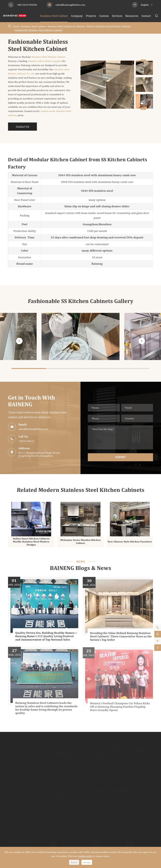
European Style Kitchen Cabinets (28, 778)
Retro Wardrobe (65, 786)
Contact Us (23, 127)
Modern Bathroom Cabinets (108, 763)
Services (117, 16)
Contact (146, 16)
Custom (104, 16)
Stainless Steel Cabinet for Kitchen (66, 26)
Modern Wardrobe (67, 763)
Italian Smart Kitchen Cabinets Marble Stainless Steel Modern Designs (31, 544)
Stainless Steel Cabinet (54, 16)
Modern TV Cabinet (67, 811)
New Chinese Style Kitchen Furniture (130, 544)
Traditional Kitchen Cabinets (26, 784)
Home (16, 26)
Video (140, 786)
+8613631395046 (27, 5)
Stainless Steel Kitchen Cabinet (48, 57)
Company (77, 16)
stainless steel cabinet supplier (45, 61)
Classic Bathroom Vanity (106, 769)
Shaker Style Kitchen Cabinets (26, 790)
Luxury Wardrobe (66, 781)
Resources (132, 16)
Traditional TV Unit (67, 816)
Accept (87, 862)
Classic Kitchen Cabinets (23, 773)
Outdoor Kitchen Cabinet (111, 790)
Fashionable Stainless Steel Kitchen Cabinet (38, 30)
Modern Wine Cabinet (22, 810)
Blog (140, 792)
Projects (91, 16)
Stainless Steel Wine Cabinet (31, 799)
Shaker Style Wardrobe (70, 769)
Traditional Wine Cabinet (24, 815)
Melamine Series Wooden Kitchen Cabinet (80, 544)
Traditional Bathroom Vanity (109, 781)
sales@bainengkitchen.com (70, 5)
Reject (74, 862)
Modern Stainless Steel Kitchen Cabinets (109, 26)
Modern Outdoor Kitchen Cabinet (111, 801)
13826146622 (24, 441)
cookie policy (85, 856)
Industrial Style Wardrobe (71, 775)
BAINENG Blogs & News (80, 568)
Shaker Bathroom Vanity (106, 775)
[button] (143, 109)
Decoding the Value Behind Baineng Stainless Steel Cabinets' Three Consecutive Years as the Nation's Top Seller (121, 639)
